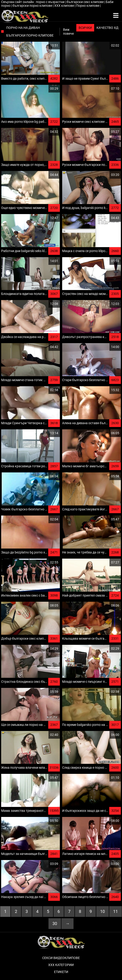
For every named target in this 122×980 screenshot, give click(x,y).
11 (116, 911)
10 (103, 911)
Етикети (61, 972)
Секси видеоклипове (61, 958)
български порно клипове (33, 6)
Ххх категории (61, 965)
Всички (85, 28)
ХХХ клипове (64, 6)
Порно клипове (88, 6)
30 (55, 924)
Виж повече (68, 32)
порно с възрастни (51, 2)
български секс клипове (85, 2)
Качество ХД (108, 28)
